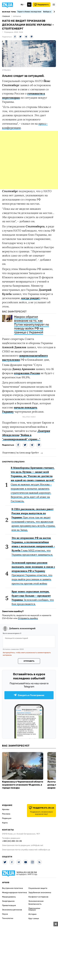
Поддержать (41, 5)
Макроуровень (9, 897)
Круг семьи (34, 918)
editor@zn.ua (44, 850)
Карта (5, 823)
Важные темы (9, 12)
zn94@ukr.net (37, 845)
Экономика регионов (12, 910)
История (32, 914)
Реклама (6, 814)
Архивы (6, 809)
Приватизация (9, 905)
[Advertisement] (29, 160)
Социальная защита (38, 888)
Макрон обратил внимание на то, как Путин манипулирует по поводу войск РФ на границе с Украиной (32, 325)
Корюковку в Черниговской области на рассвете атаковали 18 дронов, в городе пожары (23, 785)
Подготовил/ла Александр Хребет (21, 453)
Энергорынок (8, 901)
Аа (29, 5)
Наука (5, 914)
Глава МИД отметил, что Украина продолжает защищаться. (33, 546)
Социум (32, 910)
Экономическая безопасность (36, 903)
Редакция (7, 818)
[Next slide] (54, 12)
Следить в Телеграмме (29, 695)
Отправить (29, 661)
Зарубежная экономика (40, 893)
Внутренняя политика (12, 888)
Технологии (8, 918)
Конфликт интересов (38, 897)
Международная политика (15, 893)
